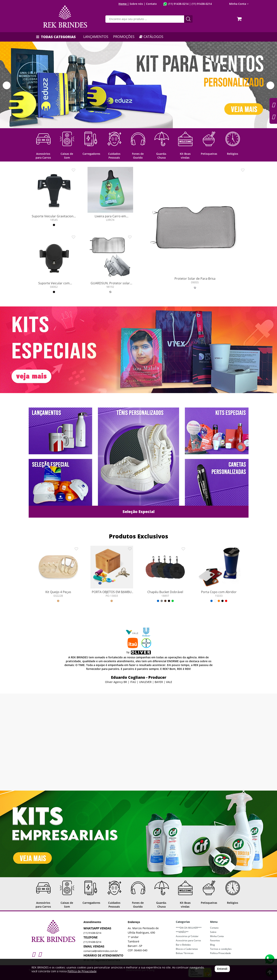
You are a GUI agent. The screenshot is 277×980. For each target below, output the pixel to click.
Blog (212, 945)
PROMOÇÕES (124, 37)
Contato (151, 4)
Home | (124, 4)
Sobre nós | (137, 4)
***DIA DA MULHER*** (189, 928)
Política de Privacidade (82, 971)
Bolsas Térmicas (185, 953)
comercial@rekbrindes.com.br (101, 951)
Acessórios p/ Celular (187, 936)
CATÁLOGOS (151, 37)
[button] (7, 85)
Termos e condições (221, 949)
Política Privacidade (220, 953)
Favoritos (215, 940)
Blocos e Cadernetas (187, 949)
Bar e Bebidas (183, 945)
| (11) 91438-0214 (200, 4)
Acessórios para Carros (188, 940)
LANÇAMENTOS (96, 37)
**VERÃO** (182, 932)
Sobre (213, 932)
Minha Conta (239, 4)
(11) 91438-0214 (178, 4)
